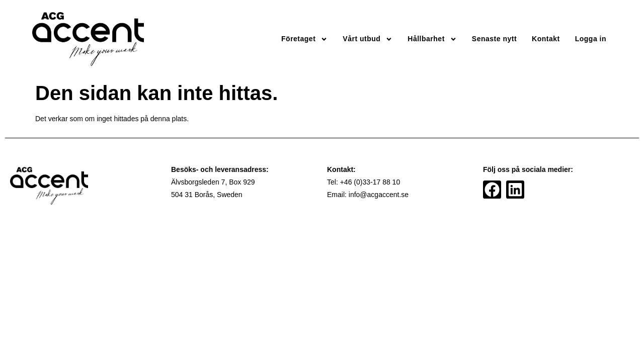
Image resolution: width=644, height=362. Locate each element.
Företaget (304, 39)
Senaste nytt (494, 39)
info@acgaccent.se (379, 195)
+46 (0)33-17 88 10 (370, 182)
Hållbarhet (432, 39)
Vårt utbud (368, 39)
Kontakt (546, 39)
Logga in (591, 39)
